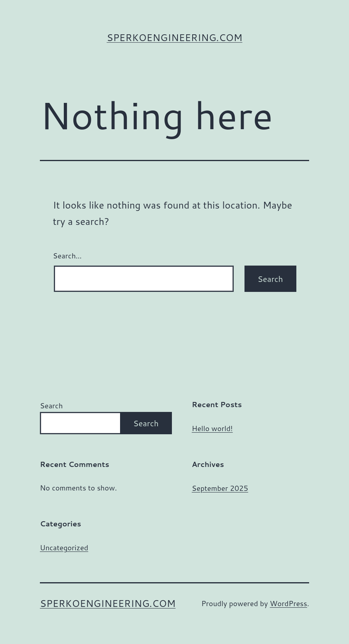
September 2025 (220, 488)
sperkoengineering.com (174, 37)
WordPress (288, 603)
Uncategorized (64, 547)
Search (51, 406)
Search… (67, 256)
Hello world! (212, 428)
